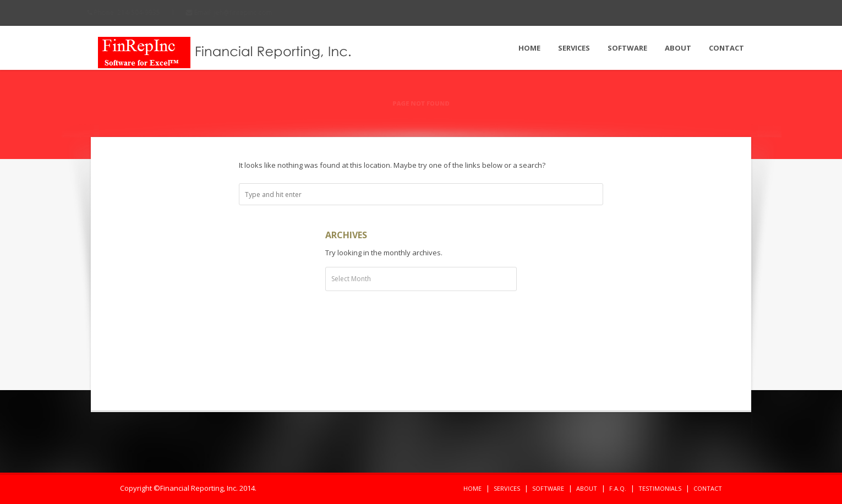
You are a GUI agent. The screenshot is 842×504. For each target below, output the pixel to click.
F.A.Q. (618, 488)
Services (574, 48)
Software (627, 48)
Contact (726, 48)
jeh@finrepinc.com (253, 12)
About (678, 48)
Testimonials (660, 488)
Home (529, 48)
